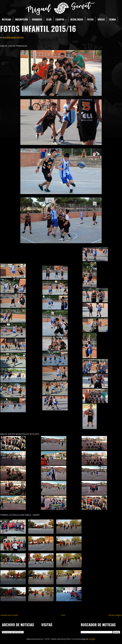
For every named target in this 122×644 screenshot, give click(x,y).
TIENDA (112, 19)
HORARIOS (37, 19)
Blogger (92, 639)
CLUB (49, 19)
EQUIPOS (61, 19)
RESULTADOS (77, 19)
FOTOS (90, 19)
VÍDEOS (101, 19)
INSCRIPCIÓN (21, 19)
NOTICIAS (6, 19)
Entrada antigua (115, 615)
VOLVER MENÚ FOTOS (13, 38)
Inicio (63, 615)
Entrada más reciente (9, 615)
